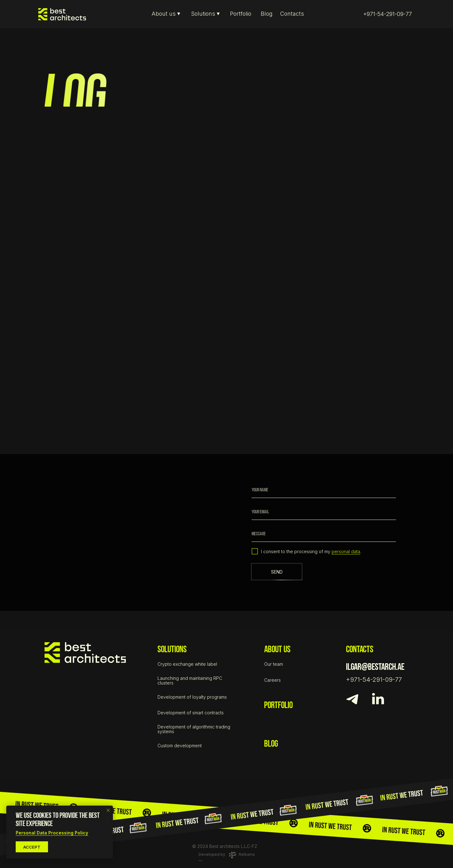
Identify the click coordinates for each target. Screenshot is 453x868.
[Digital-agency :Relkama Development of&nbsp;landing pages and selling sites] (233, 855)
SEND (277, 572)
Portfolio (241, 14)
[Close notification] (108, 810)
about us (277, 650)
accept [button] (32, 847)
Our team (274, 664)
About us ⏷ (166, 14)
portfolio (278, 706)
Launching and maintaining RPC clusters (190, 681)
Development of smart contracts (191, 713)
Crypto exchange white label (187, 664)
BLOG (271, 744)
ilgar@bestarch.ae (375, 667)
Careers (272, 680)
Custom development (180, 746)
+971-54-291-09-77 (388, 14)
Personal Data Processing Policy (52, 833)
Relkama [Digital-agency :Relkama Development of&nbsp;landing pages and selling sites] (247, 854)
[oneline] (324, 534)
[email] (324, 512)
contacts (360, 650)
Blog (267, 14)
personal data (346, 551)
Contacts (292, 14)
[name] (324, 490)
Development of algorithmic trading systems (194, 729)
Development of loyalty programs (192, 697)
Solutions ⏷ (205, 14)
